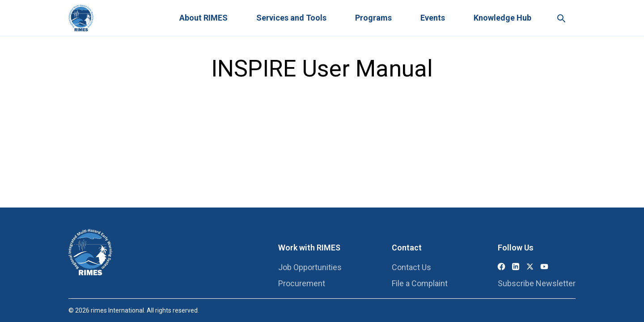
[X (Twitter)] (530, 267)
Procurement (302, 283)
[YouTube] (544, 267)
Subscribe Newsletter (537, 283)
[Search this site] (561, 18)
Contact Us (411, 267)
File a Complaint (420, 283)
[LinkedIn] (516, 267)
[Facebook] (501, 267)
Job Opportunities (310, 267)
